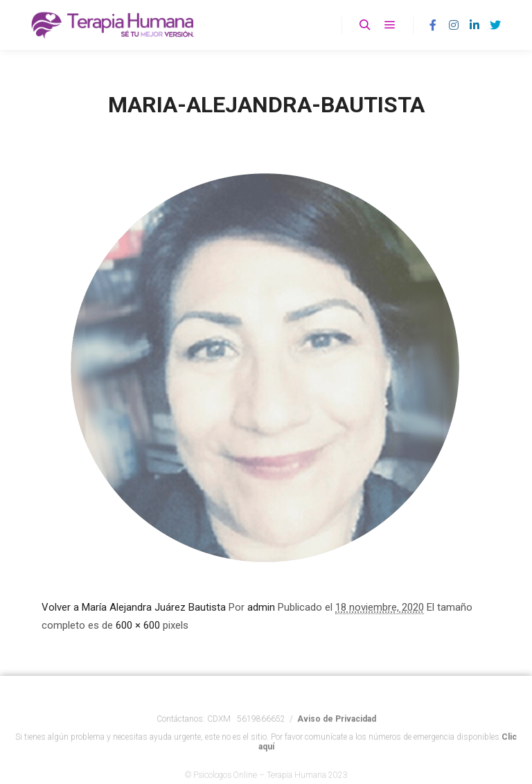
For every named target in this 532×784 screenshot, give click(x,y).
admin (261, 607)
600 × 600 (138, 625)
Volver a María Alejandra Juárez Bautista (134, 607)
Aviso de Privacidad (337, 728)
